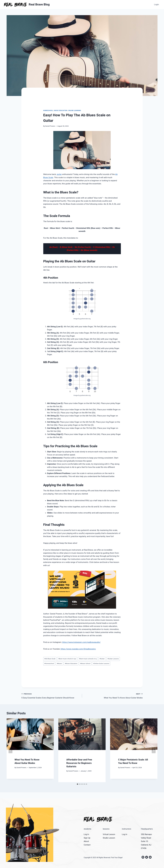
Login (156, 4)
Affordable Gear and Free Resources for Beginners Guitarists (79, 763)
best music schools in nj (88, 659)
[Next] (154, 750)
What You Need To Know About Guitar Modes (113, 696)
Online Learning (75, 111)
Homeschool (48, 111)
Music (59, 663)
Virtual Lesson (109, 834)
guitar (59, 174)
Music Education (61, 111)
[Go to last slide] (10, 750)
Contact (87, 845)
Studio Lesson (109, 838)
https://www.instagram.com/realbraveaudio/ (81, 642)
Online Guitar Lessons (101, 663)
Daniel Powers (50, 126)
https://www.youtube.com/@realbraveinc (78, 649)
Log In (86, 834)
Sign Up (87, 838)
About (86, 841)
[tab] (77, 784)
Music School (85, 663)
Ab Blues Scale (50, 659)
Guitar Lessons (113, 659)
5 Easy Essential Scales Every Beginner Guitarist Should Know (51, 696)
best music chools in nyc (67, 659)
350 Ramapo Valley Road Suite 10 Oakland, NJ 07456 (146, 841)
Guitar (102, 659)
